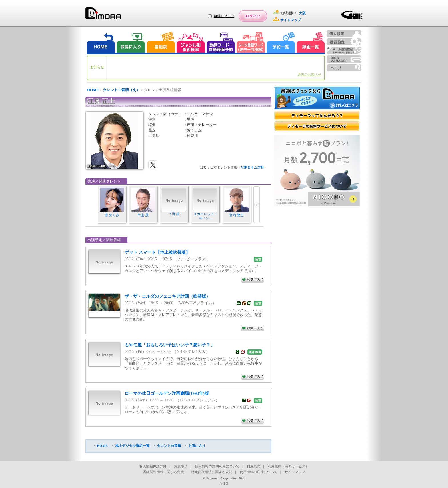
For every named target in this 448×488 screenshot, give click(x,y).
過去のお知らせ (309, 75)
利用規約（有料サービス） (288, 466)
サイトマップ (295, 472)
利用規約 (253, 466)
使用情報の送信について (259, 472)
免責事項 (181, 466)
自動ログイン (224, 16)
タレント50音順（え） (121, 90)
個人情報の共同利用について (217, 466)
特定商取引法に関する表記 (212, 472)
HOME (93, 90)
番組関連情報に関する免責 (163, 472)
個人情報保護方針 (153, 466)
